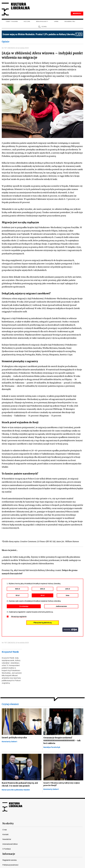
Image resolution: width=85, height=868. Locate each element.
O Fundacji (6, 850)
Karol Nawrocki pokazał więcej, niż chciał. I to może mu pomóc (19, 785)
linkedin (54, 819)
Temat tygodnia (12, 22)
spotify (62, 819)
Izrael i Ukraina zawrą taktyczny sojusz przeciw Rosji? (62, 785)
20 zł (42, 596)
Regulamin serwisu (10, 861)
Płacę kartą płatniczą (43, 623)
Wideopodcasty (42, 22)
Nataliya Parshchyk (52, 748)
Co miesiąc (24, 607)
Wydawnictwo (70, 22)
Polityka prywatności (10, 866)
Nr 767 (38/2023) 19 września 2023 (15, 48)
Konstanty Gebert (9, 742)
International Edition (10, 845)
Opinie (56, 22)
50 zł (18, 596)
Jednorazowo (61, 607)
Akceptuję (19, 617)
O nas (5, 830)
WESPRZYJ (77, 14)
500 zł (17, 589)
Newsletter (7, 840)
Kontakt (6, 835)
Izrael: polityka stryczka (14, 738)
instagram (39, 819)
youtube (31, 819)
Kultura (27, 22)
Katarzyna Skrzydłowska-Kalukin (16, 790)
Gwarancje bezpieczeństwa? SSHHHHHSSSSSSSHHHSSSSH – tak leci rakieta (61, 741)
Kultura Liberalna (16, 9)
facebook (23, 819)
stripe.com (70, 630)
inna (68, 596)
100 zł (68, 589)
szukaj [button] (44, 27)
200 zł (42, 589)
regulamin (23, 617)
